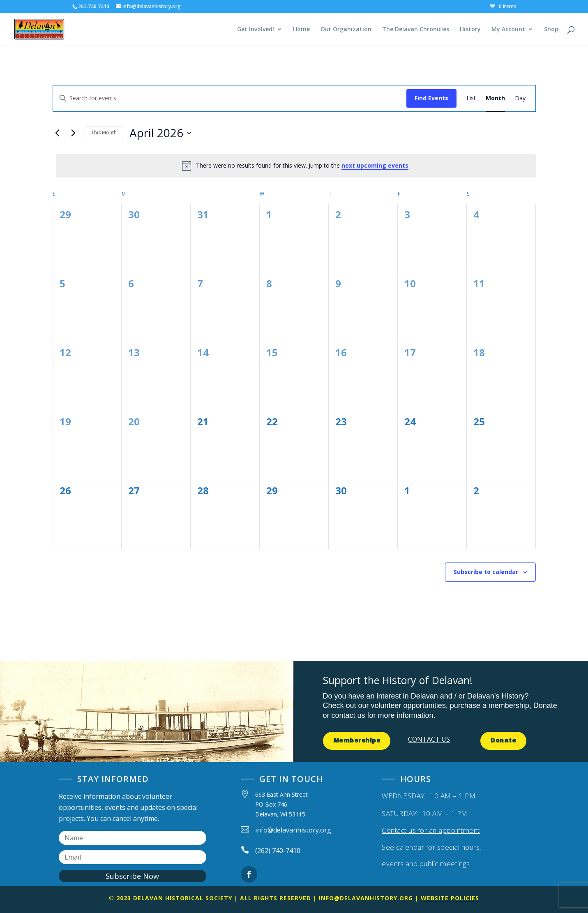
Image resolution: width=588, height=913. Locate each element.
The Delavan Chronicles (416, 30)
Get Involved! (256, 30)
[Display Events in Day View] (520, 98)
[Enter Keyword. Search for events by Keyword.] (230, 98)
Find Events (431, 98)
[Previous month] (58, 133)
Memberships (357, 741)
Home (301, 30)
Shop (551, 30)
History (470, 30)
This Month (104, 133)
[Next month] (74, 133)
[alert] (296, 166)
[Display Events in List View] (471, 98)
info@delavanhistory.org (366, 898)
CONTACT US (429, 739)
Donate (503, 741)
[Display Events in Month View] (495, 98)
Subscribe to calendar (486, 572)
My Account (508, 30)
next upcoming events (375, 165)
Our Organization (346, 30)
